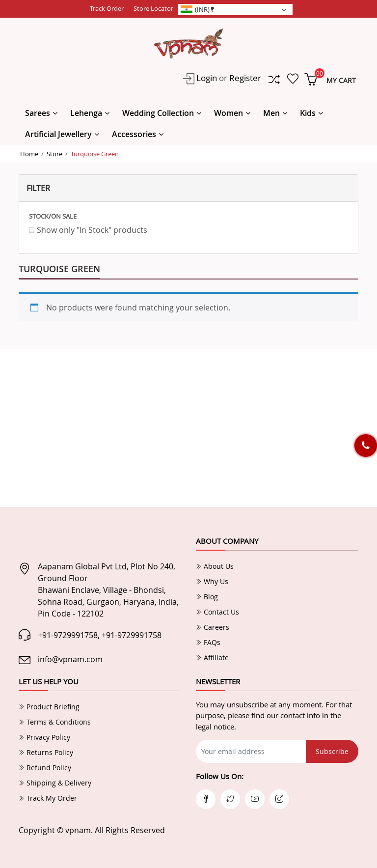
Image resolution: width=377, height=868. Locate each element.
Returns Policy (46, 752)
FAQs (208, 642)
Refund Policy (45, 768)
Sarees (38, 113)
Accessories (134, 134)
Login (206, 78)
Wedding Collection (158, 113)
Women (229, 113)
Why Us (212, 581)
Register (245, 78)
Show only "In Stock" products (92, 230)
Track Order (107, 8)
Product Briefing (49, 707)
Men (271, 113)
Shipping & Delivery (55, 783)
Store (54, 154)
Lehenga (86, 113)
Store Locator (153, 8)
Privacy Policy (44, 737)
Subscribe (332, 751)
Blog (207, 597)
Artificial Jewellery (58, 134)
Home (29, 154)
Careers (213, 627)
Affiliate (212, 658)
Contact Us (217, 612)
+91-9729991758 (68, 635)
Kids (308, 113)
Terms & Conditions (55, 722)
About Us (215, 566)
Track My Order (48, 798)
